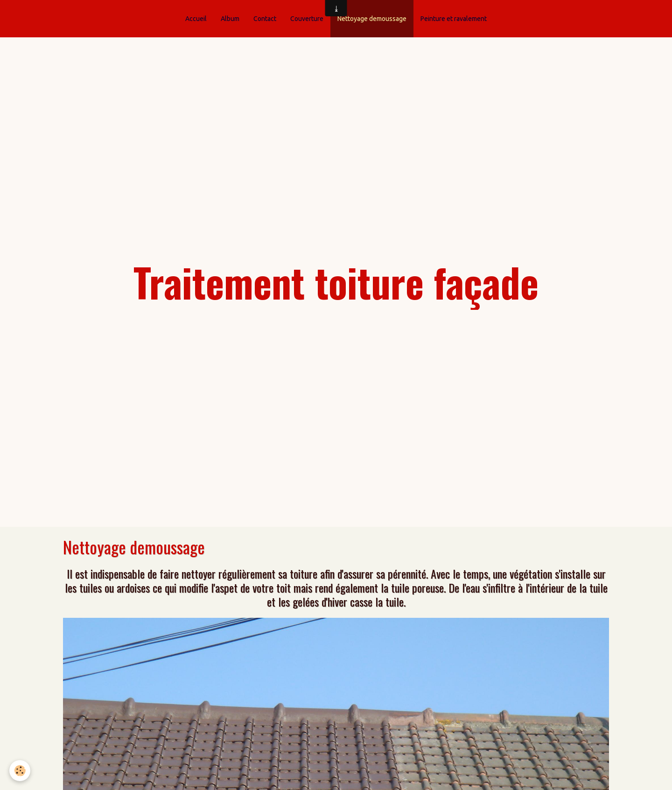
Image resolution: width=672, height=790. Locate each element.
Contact (265, 19)
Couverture (307, 19)
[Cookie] (20, 771)
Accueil (196, 19)
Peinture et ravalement (454, 19)
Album (230, 19)
